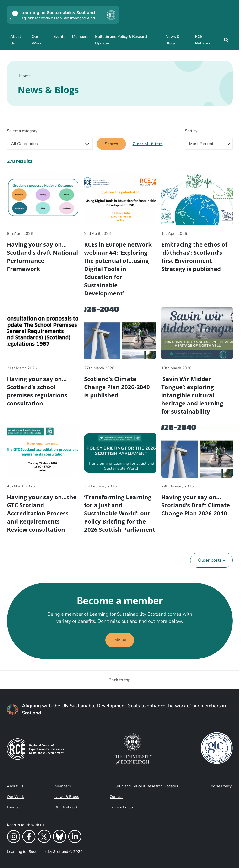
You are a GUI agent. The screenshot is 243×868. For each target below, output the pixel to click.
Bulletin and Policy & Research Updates (122, 40)
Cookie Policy (220, 786)
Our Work (37, 40)
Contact (116, 797)
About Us (16, 40)
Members (80, 37)
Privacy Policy (121, 807)
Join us (120, 640)
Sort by (191, 131)
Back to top (120, 680)
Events (59, 37)
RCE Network (203, 40)
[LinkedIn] (75, 837)
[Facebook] (29, 837)
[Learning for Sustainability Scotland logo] (63, 15)
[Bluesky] (59, 837)
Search (111, 144)
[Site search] (226, 40)
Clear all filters (148, 144)
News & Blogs (173, 40)
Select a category (22, 131)
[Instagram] (14, 837)
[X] (44, 837)
